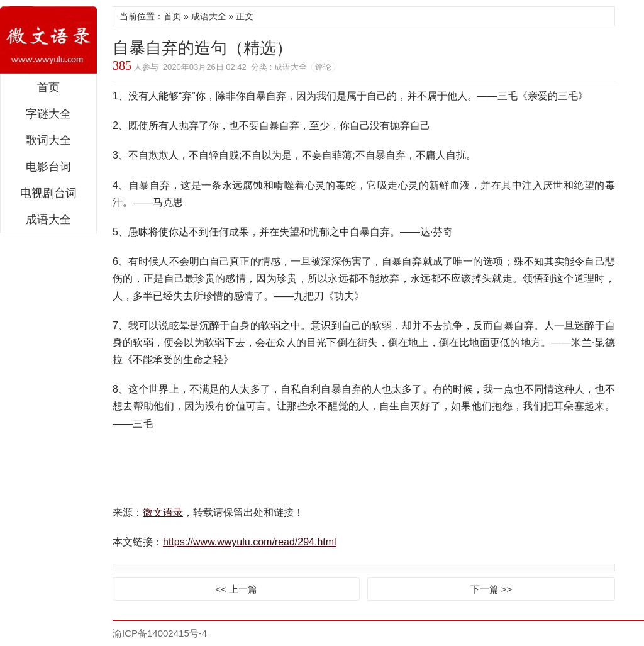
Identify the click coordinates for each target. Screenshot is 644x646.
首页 (48, 87)
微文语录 (48, 40)
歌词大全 (48, 140)
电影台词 (48, 167)
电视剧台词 (48, 193)
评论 (323, 67)
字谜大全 (48, 114)
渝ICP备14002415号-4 (160, 633)
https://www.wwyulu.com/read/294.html (250, 542)
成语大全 (48, 220)
